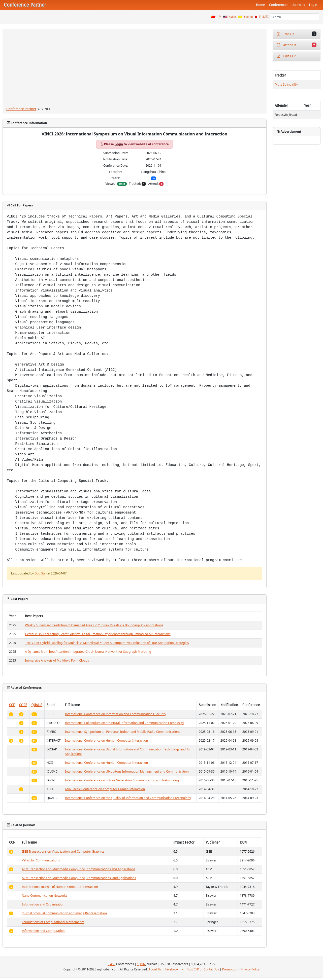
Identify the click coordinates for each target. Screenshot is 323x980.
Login (313, 5)
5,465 (111, 964)
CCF (12, 705)
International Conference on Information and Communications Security (116, 714)
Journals (299, 5)
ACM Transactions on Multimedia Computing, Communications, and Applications (79, 878)
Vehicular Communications (41, 860)
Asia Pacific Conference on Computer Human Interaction (105, 789)
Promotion (230, 969)
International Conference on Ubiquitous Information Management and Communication (127, 771)
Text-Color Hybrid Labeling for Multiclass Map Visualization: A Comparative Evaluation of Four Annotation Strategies (107, 643)
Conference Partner (21, 109)
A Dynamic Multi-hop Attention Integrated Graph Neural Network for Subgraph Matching (88, 652)
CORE (23, 705)
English (232, 17)
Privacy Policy (250, 969)
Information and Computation (43, 931)
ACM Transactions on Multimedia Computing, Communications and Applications (79, 869)
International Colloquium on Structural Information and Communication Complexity (125, 723)
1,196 (141, 964)
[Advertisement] (135, 69)
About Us (155, 969)
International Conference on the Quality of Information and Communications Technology (128, 798)
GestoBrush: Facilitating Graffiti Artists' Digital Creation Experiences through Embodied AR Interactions (98, 634)
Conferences (279, 5)
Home (261, 5)
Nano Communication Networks (45, 896)
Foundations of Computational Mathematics (53, 922)
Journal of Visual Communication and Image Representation (64, 913)
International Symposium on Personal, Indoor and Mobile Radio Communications (123, 732)
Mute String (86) (286, 84)
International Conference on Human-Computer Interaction (107, 740)
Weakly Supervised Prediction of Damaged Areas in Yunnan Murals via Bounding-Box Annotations (94, 625)
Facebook (172, 969)
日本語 (263, 17)
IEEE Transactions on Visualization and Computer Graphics (63, 851)
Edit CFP (286, 56)
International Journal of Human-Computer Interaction (60, 887)
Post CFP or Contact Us (203, 969)
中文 (218, 17)
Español (248, 17)
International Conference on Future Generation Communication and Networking (122, 780)
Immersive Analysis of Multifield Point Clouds (57, 660)
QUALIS (37, 705)
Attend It (297, 45)
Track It (297, 34)
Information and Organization (43, 904)
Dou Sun (41, 573)
